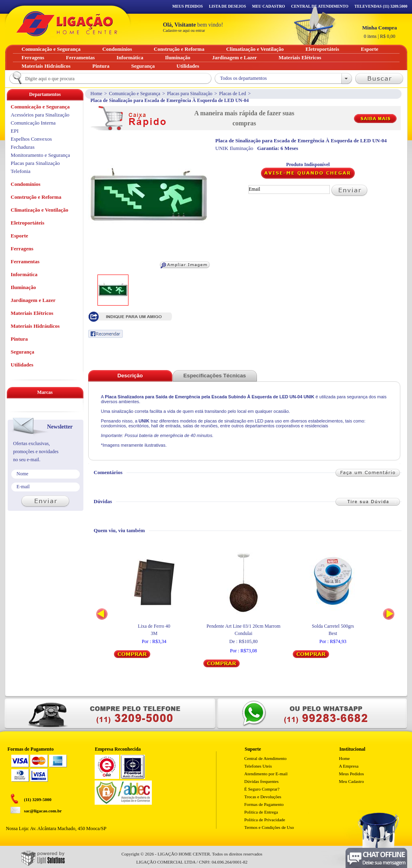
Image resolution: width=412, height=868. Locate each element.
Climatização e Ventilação (40, 210)
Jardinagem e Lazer (33, 300)
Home (96, 94)
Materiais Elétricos (32, 313)
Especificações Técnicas (214, 376)
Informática (24, 274)
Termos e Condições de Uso (269, 827)
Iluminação (24, 287)
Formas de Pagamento (264, 804)
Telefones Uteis (258, 766)
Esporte (20, 236)
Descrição (130, 376)
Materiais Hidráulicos (35, 326)
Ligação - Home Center (67, 24)
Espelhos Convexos (31, 139)
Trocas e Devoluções (263, 797)
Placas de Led (233, 94)
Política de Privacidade (265, 820)
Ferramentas (25, 261)
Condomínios (26, 184)
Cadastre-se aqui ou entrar (184, 30)
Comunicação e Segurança (135, 94)
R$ (379, 32)
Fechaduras (23, 147)
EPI (15, 131)
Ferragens (22, 249)
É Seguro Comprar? (262, 789)
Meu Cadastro (269, 6)
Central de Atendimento (266, 758)
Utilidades (22, 365)
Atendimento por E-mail (266, 774)
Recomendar (106, 334)
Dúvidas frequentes (262, 781)
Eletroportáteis (28, 223)
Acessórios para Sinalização (40, 115)
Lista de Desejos (228, 6)
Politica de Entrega (261, 812)
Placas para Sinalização (190, 94)
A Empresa (349, 766)
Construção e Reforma (36, 197)
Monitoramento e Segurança (40, 155)
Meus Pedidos (188, 6)
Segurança (23, 352)
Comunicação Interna (33, 123)
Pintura (20, 339)
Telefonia (21, 171)
